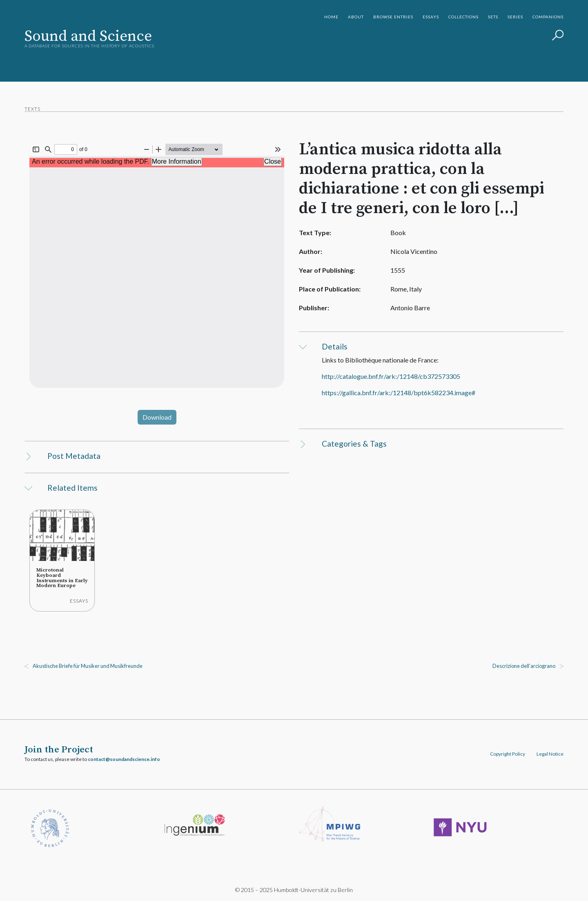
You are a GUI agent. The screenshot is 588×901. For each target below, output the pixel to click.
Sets (493, 17)
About (356, 17)
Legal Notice (550, 754)
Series (515, 17)
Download (157, 417)
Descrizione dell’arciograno (524, 666)
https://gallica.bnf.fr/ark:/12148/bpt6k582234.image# (399, 393)
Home (331, 17)
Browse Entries (393, 17)
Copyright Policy (508, 754)
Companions (548, 17)
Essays (431, 17)
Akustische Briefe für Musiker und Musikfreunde (88, 666)
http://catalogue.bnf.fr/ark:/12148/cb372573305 (391, 376)
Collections (463, 17)
